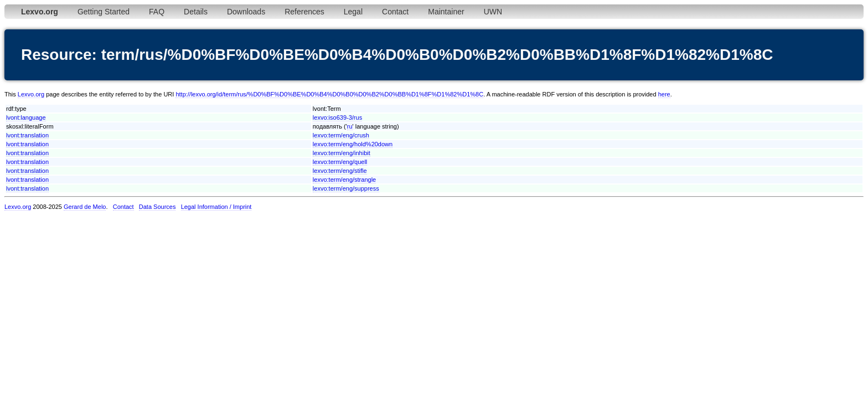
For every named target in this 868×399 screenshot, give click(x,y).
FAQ (157, 12)
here (664, 94)
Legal (353, 12)
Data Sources (157, 207)
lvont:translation (27, 135)
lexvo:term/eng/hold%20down (353, 144)
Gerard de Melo (85, 207)
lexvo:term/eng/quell (340, 162)
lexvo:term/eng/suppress (346, 188)
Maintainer (446, 12)
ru (350, 126)
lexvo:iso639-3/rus (337, 117)
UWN (493, 12)
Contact (395, 12)
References (304, 12)
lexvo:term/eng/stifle (340, 171)
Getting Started (104, 12)
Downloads (246, 12)
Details (196, 12)
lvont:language (26, 117)
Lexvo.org (31, 94)
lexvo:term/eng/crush (341, 135)
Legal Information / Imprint (216, 207)
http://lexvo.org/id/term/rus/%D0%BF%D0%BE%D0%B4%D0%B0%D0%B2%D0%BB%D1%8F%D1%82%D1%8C (329, 94)
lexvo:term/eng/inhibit (342, 153)
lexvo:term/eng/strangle (344, 180)
